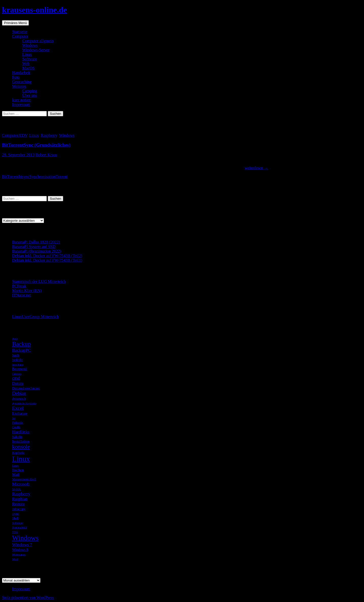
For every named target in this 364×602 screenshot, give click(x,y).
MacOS (28, 68)
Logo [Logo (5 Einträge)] (15, 466)
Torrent (62, 177)
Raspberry (49, 135)
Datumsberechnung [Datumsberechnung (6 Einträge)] (26, 388)
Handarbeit (21, 73)
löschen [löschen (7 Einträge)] (18, 470)
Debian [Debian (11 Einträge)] (19, 393)
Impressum (21, 105)
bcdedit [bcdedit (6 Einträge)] (17, 360)
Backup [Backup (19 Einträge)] (21, 344)
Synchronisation (42, 177)
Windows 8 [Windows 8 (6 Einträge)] (20, 550)
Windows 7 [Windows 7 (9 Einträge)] (22, 545)
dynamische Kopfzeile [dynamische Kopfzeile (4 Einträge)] (24, 403)
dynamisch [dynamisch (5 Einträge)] (19, 399)
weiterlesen (256, 168)
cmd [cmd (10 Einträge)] (16, 378)
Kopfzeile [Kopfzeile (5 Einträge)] (18, 453)
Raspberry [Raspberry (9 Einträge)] (21, 494)
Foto (16, 77)
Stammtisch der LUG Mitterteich (39, 282)
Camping (30, 91)
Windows (30, 45)
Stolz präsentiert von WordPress (28, 598)
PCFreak (19, 286)
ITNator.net (21, 295)
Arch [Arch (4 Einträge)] (15, 339)
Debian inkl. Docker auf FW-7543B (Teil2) (47, 256)
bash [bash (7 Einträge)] (16, 355)
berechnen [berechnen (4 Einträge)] (18, 365)
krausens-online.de (35, 10)
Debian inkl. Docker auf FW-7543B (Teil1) (47, 260)
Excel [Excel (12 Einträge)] (18, 408)
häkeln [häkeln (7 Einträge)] (17, 437)
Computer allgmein (38, 41)
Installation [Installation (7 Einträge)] (21, 441)
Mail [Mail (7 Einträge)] (16, 474)
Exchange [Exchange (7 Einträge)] (20, 413)
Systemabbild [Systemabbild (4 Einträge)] (19, 528)
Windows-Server (36, 50)
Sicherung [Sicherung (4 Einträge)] (18, 523)
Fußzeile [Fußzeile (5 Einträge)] (18, 423)
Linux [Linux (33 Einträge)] (21, 459)
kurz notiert (21, 100)
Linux (27, 54)
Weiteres (19, 86)
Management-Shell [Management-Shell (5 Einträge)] (24, 479)
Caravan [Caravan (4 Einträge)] (17, 374)
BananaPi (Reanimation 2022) (37, 251)
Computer (20, 36)
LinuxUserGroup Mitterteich (35, 317)
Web (26, 64)
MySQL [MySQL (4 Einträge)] (17, 489)
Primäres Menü (15, 23)
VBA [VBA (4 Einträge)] (15, 532)
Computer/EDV (15, 135)
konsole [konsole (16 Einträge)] (21, 447)
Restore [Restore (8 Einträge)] (18, 504)
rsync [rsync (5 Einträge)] (16, 514)
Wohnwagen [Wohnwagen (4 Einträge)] (19, 555)
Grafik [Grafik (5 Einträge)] (16, 427)
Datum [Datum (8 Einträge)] (18, 383)
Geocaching (22, 82)
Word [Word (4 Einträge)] (15, 559)
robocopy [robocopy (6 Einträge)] (19, 509)
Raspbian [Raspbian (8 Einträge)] (20, 499)
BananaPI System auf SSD (34, 247)
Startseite (20, 32)
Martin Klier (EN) (27, 291)
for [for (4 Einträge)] (14, 418)
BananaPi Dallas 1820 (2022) (36, 242)
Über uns (30, 95)
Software (30, 59)
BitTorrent (10, 177)
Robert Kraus (46, 155)
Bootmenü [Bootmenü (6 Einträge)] (19, 369)
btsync (24, 177)
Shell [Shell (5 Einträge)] (15, 518)
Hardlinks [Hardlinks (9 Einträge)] (21, 432)
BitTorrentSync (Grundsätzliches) (36, 145)
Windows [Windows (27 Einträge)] (25, 538)
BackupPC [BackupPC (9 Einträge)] (21, 350)
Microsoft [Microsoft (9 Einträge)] (21, 484)
